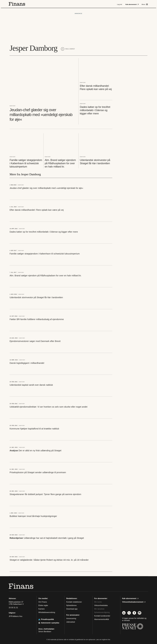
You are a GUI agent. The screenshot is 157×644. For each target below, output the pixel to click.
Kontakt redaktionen (74, 602)
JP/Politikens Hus (16, 616)
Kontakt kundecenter (102, 616)
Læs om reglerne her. (103, 640)
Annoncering (71, 618)
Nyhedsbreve (71, 605)
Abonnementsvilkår (102, 619)
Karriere (41, 609)
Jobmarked (71, 622)
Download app (72, 609)
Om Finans (43, 602)
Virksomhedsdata (101, 605)
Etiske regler (43, 605)
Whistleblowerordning (47, 612)
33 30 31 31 (13, 608)
